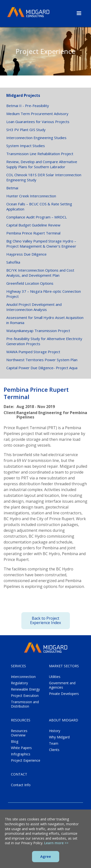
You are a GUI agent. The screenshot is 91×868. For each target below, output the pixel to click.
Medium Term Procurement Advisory (37, 114)
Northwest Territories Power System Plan (42, 360)
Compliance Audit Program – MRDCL (37, 217)
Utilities (55, 677)
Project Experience (26, 760)
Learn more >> (56, 843)
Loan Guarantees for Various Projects (38, 122)
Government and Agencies (62, 685)
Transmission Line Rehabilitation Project (40, 154)
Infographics (21, 754)
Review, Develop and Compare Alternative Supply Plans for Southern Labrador (42, 164)
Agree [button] (46, 856)
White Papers (21, 748)
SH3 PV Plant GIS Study (26, 130)
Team (54, 743)
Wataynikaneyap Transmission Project (38, 331)
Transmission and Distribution (25, 704)
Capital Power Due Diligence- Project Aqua (42, 368)
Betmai (12, 188)
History (55, 731)
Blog (15, 742)
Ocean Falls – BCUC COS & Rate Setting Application (39, 206)
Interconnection (23, 677)
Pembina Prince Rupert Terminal (33, 233)
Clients (54, 750)
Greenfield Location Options (30, 283)
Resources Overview (19, 733)
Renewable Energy (25, 689)
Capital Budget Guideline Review (33, 225)
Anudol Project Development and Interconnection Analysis (34, 307)
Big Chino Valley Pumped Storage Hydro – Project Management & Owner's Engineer (41, 244)
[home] (28, 12)
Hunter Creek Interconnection (31, 196)
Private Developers (64, 694)
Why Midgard (59, 737)
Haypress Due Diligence (26, 254)
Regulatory (19, 683)
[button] (79, 13)
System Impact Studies (26, 146)
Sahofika (13, 262)
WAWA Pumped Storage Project (33, 352)
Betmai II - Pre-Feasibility (28, 106)
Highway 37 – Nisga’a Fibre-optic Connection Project (44, 294)
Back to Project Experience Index (45, 620)
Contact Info (21, 785)
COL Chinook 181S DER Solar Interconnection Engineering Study (44, 177)
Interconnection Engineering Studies (36, 138)
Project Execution (25, 696)
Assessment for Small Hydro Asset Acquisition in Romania (45, 320)
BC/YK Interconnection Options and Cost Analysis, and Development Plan (40, 273)
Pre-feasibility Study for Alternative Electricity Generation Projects (44, 341)
